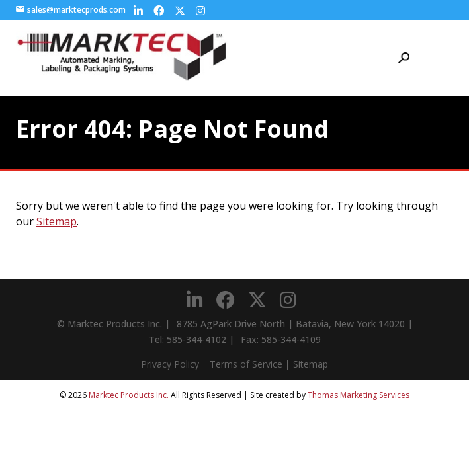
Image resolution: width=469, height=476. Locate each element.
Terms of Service (246, 364)
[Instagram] (200, 11)
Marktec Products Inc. (129, 395)
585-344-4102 (196, 339)
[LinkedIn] (138, 11)
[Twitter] (180, 11)
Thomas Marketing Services (359, 395)
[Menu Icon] (447, 58)
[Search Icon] (404, 58)
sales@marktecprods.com (71, 10)
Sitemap (57, 221)
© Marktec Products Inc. (109, 324)
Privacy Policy (170, 364)
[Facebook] (159, 11)
